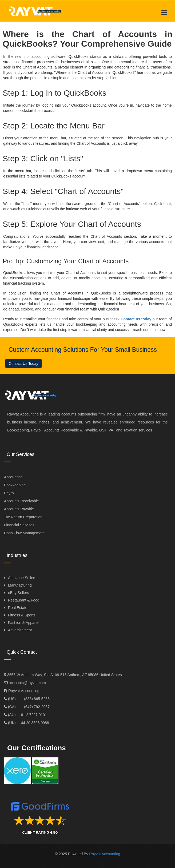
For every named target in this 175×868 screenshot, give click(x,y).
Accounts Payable (19, 509)
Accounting (13, 477)
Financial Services (19, 525)
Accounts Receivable (21, 501)
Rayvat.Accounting (24, 691)
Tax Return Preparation (23, 517)
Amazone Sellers (22, 578)
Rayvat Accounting (105, 854)
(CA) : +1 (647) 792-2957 (28, 707)
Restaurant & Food (24, 600)
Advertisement (20, 630)
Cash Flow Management (24, 533)
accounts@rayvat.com (27, 683)
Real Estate (18, 608)
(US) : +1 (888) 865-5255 (28, 699)
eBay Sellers (19, 593)
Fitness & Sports (22, 615)
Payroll (10, 493)
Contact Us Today (23, 364)
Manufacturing (20, 585)
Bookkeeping (15, 485)
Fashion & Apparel (23, 623)
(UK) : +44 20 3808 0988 (28, 723)
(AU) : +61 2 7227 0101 (27, 715)
